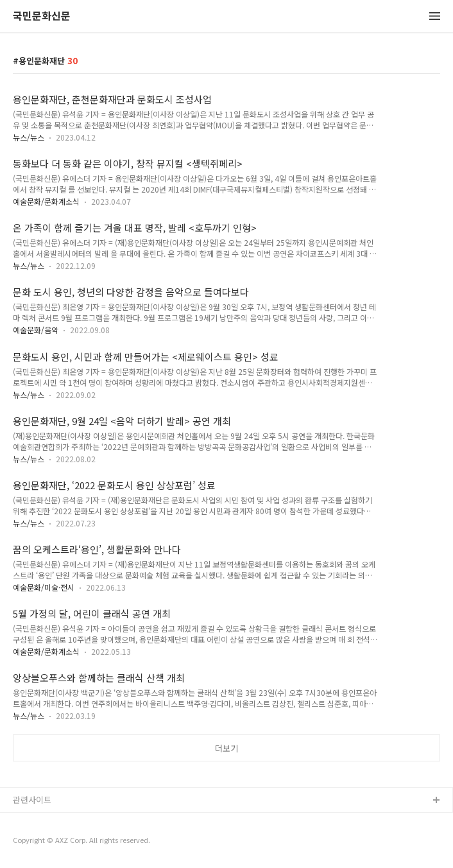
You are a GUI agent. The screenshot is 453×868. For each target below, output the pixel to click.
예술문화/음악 (36, 330)
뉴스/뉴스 (29, 137)
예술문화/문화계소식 (46, 201)
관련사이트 (32, 800)
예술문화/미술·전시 (44, 587)
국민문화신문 (42, 16)
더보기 (226, 748)
